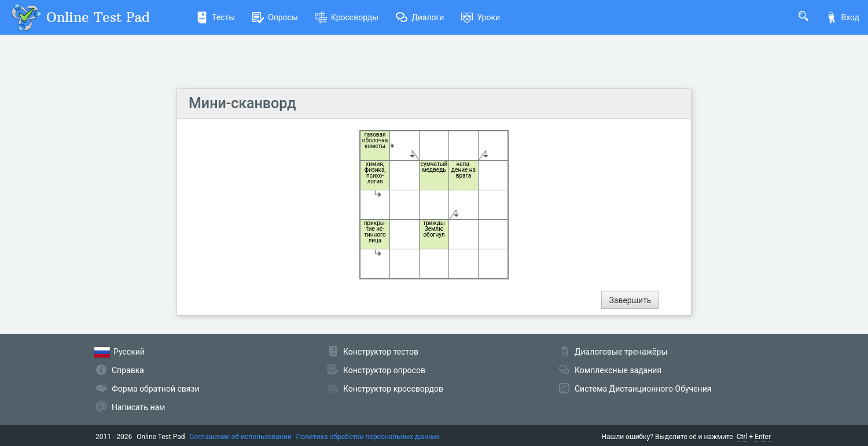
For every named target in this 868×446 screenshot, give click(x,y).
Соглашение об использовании (241, 437)
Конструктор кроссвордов (393, 389)
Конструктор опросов (384, 370)
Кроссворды (347, 17)
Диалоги (420, 17)
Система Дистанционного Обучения (643, 389)
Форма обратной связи (156, 389)
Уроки (481, 17)
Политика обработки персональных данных (368, 437)
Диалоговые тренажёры (621, 352)
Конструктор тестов (381, 352)
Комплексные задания (618, 370)
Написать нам (138, 407)
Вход (843, 17)
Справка (128, 370)
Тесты (216, 17)
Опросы (275, 17)
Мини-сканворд (242, 103)
